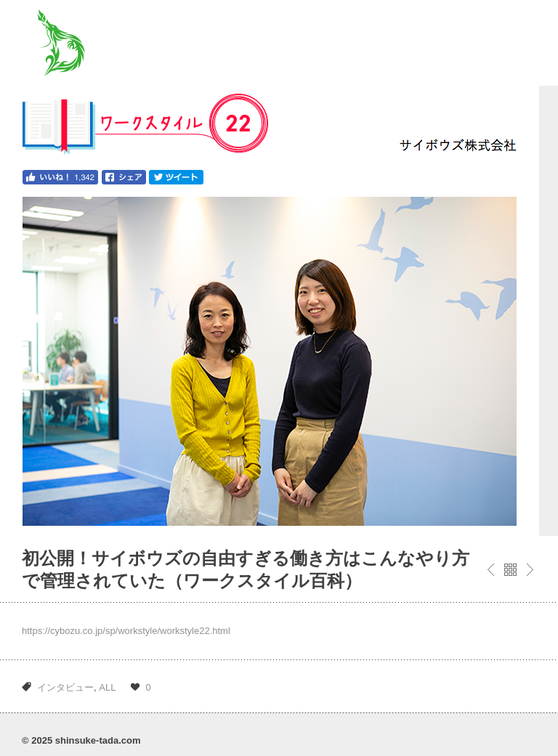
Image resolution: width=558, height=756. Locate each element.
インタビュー (65, 687)
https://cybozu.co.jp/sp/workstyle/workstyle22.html (126, 631)
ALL (107, 687)
